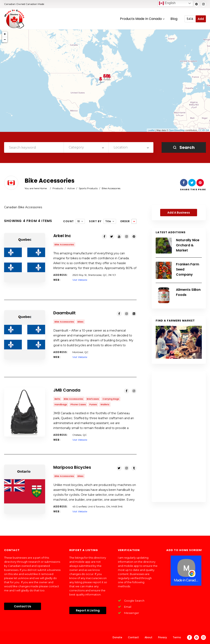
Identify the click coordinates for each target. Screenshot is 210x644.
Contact (133, 637)
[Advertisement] (179, 437)
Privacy (163, 637)
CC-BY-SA (204, 130)
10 (79, 221)
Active (71, 188)
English (167, 3)
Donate (117, 637)
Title (108, 221)
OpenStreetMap (177, 130)
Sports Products (88, 188)
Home (43, 188)
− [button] (5, 40)
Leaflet (151, 130)
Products (58, 188)
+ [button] (5, 34)
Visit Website (80, 280)
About (148, 637)
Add (201, 19)
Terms (177, 637)
